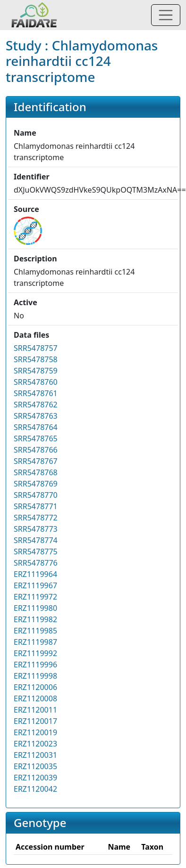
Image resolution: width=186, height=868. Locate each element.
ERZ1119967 (35, 585)
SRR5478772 (36, 518)
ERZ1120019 (35, 732)
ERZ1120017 (35, 721)
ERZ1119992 (35, 653)
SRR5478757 (36, 348)
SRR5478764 (36, 427)
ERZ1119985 (35, 631)
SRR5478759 (36, 371)
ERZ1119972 (35, 597)
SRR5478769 (36, 484)
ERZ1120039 (35, 778)
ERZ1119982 (35, 619)
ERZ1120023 (35, 744)
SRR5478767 (36, 461)
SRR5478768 (36, 472)
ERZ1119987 (35, 642)
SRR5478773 (36, 529)
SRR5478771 (36, 506)
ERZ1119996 (35, 665)
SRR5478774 (36, 540)
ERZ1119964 (35, 574)
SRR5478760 (36, 382)
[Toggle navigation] (166, 15)
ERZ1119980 (35, 608)
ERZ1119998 (35, 676)
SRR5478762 (36, 405)
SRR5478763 (36, 416)
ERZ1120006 (35, 687)
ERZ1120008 (35, 698)
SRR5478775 (36, 552)
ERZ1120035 (35, 766)
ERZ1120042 (35, 789)
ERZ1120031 (35, 755)
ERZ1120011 (35, 710)
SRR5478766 (36, 450)
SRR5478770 (36, 495)
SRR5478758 (36, 359)
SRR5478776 (36, 563)
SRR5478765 (36, 438)
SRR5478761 (36, 393)
